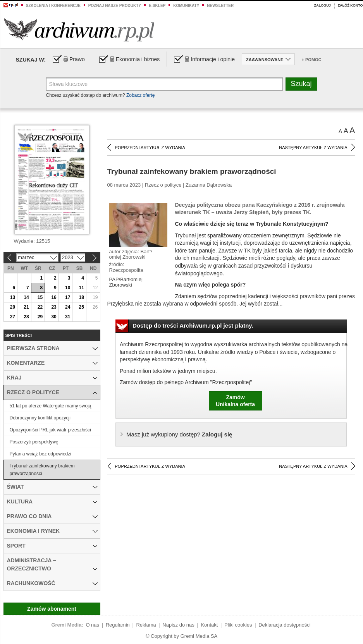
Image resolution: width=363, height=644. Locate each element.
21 (26, 307)
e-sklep (157, 6)
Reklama (146, 625)
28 (26, 317)
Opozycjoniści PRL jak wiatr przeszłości (50, 430)
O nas (92, 625)
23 (54, 307)
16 (54, 297)
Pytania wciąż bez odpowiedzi (40, 454)
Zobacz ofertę (140, 95)
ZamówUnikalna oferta (235, 401)
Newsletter (220, 6)
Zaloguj (323, 5)
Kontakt (209, 625)
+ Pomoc (312, 60)
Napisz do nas (178, 625)
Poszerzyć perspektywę (34, 442)
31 (68, 317)
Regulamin (118, 625)
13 (13, 297)
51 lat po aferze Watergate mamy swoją (51, 406)
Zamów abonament (52, 609)
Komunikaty (186, 6)
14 (26, 297)
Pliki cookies (238, 625)
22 (40, 307)
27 (13, 317)
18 (82, 297)
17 (68, 297)
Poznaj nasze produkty (115, 6)
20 (13, 307)
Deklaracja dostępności (284, 625)
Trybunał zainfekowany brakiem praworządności (42, 470)
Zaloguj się (179, 434)
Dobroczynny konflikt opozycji (40, 418)
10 (68, 288)
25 (82, 307)
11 (82, 288)
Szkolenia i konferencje (53, 6)
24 (68, 307)
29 (40, 317)
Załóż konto (350, 5)
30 (54, 317)
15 (40, 297)
